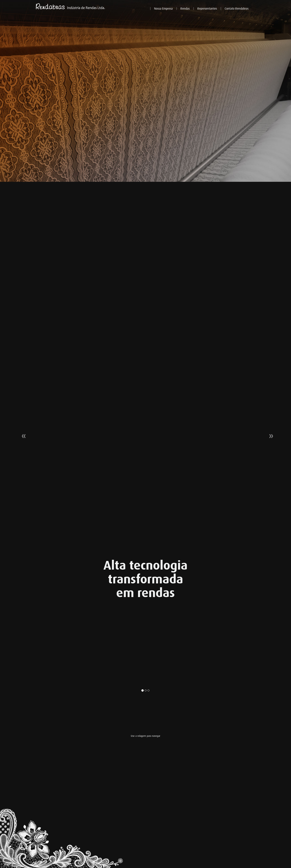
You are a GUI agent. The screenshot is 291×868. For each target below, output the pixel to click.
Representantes (207, 9)
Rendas (185, 9)
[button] (22, 434)
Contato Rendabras (237, 9)
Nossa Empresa (163, 9)
